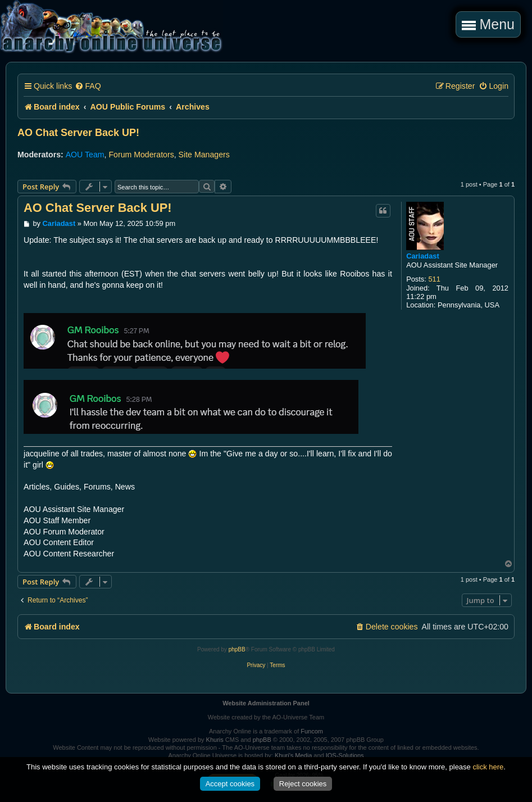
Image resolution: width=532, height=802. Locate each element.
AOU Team (85, 155)
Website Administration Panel (266, 703)
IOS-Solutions (345, 755)
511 (434, 279)
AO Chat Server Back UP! (78, 133)
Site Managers (204, 155)
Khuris (215, 740)
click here (488, 767)
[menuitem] (88, 86)
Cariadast (423, 256)
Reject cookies (303, 784)
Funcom (312, 731)
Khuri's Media (293, 755)
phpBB (237, 649)
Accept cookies (230, 784)
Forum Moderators (141, 155)
